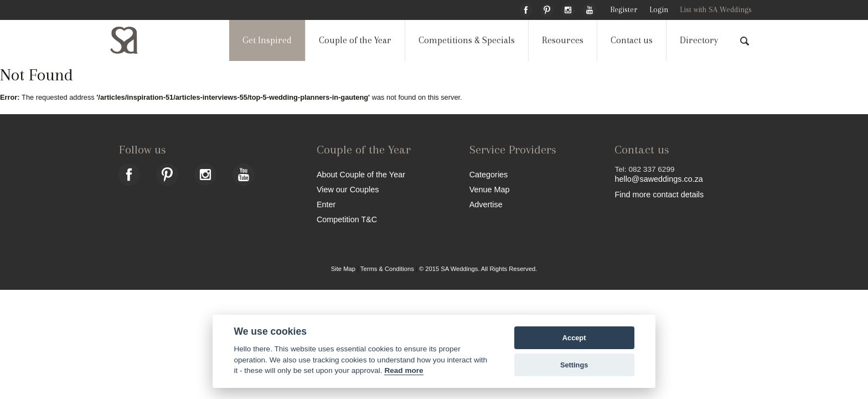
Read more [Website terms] (404, 370)
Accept (574, 338)
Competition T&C (347, 219)
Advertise (486, 204)
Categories (489, 174)
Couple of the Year (355, 40)
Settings (574, 365)
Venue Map (490, 189)
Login (659, 10)
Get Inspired (267, 40)
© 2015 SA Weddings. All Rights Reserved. (478, 269)
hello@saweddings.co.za (658, 179)
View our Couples (348, 189)
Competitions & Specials (467, 40)
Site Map (343, 269)
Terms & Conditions (387, 269)
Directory (699, 40)
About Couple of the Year (361, 174)
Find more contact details (659, 194)
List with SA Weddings (716, 10)
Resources (563, 40)
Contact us (632, 40)
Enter (326, 204)
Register (624, 10)
